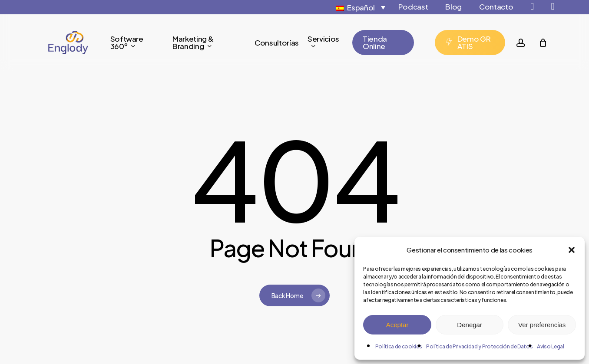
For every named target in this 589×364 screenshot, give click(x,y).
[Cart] (543, 43)
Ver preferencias (542, 325)
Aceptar (397, 325)
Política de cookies (399, 346)
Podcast (413, 7)
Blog (453, 7)
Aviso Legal (550, 346)
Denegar (470, 325)
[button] (572, 250)
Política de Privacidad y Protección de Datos (479, 346)
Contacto (496, 7)
